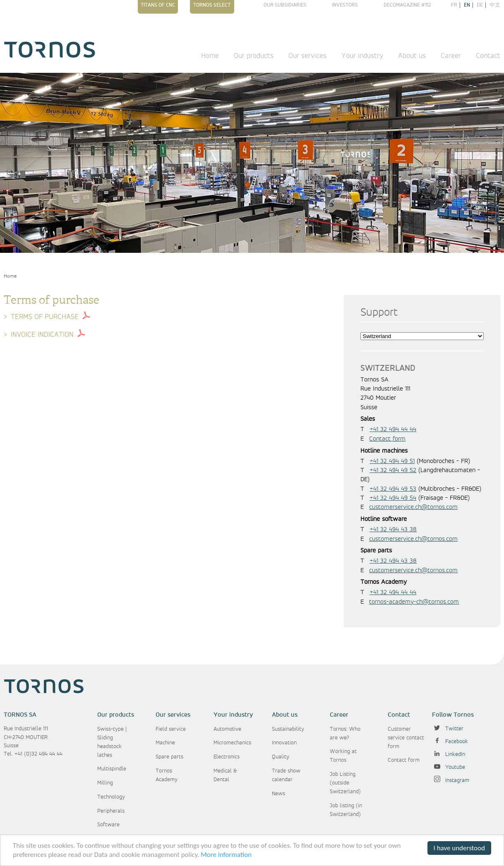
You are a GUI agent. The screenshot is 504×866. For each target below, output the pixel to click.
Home (210, 56)
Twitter (448, 729)
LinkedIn (449, 754)
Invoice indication (42, 335)
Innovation (284, 743)
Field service (171, 729)
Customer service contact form (406, 738)
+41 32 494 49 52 (393, 470)
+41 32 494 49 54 (393, 498)
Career (451, 56)
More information (226, 855)
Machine (165, 743)
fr (454, 5)
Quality (281, 757)
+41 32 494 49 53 (393, 489)
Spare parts (169, 757)
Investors (345, 5)
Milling (105, 783)
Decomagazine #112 (407, 5)
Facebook (450, 741)
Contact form (387, 439)
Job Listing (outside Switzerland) (345, 783)
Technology (111, 797)
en (467, 5)
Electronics (227, 757)
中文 (495, 5)
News (278, 794)
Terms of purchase (45, 317)
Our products (254, 56)
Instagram (451, 780)
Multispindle (112, 769)
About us (412, 56)
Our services (307, 56)
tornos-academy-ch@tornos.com (414, 602)
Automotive (227, 729)
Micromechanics (232, 743)
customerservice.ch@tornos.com (413, 507)
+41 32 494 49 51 (392, 461)
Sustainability (288, 729)
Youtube (449, 767)
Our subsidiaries (285, 5)
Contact (488, 56)
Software (108, 825)
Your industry (362, 56)
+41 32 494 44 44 (393, 429)
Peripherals (111, 811)
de (480, 5)
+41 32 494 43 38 (393, 530)
